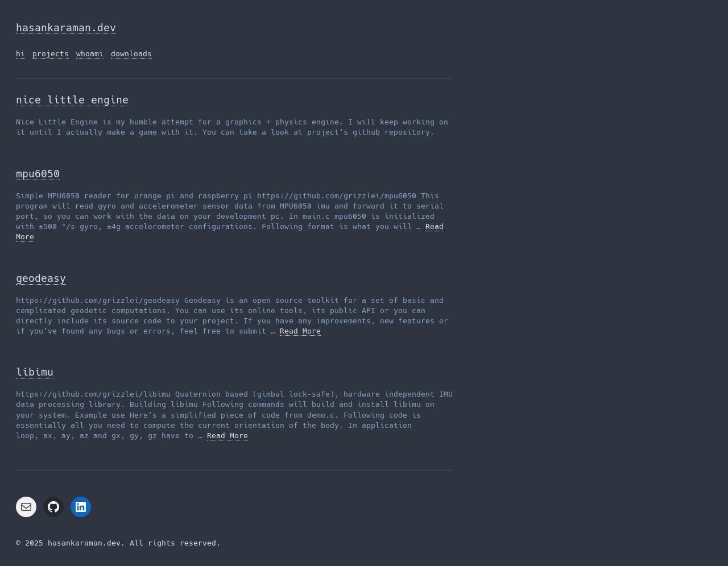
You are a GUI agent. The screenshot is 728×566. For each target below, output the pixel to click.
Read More (300, 331)
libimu (35, 372)
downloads (131, 54)
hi (20, 54)
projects (51, 54)
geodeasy (41, 278)
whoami (90, 54)
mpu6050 (38, 174)
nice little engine (72, 100)
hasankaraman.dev (66, 28)
